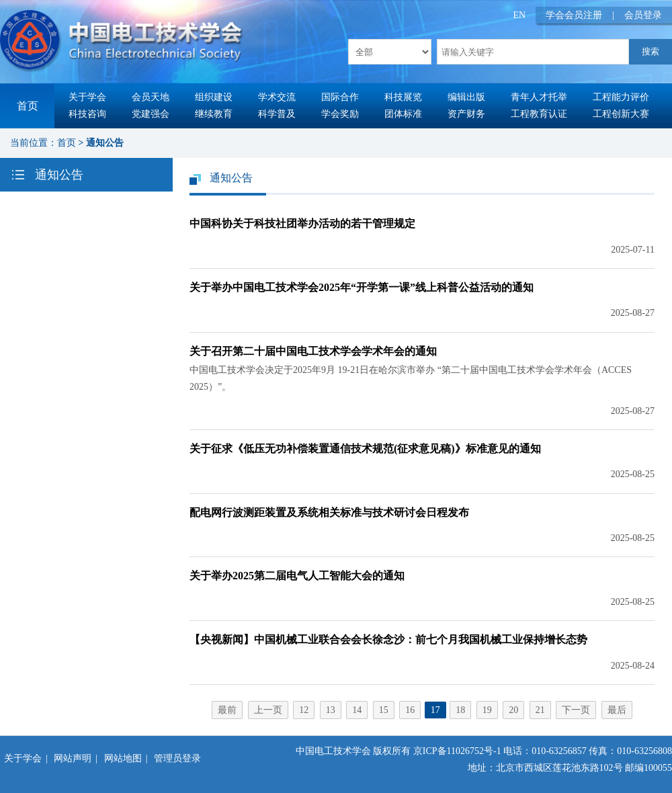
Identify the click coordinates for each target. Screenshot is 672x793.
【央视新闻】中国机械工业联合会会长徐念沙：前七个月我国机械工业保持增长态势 (388, 639)
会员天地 (151, 97)
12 (304, 710)
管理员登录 (177, 758)
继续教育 (214, 114)
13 (331, 710)
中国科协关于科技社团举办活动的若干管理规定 (302, 223)
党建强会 (151, 114)
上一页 (268, 710)
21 (540, 710)
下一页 (576, 710)
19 (487, 710)
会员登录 (643, 15)
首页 (28, 106)
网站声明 (73, 758)
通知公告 (105, 143)
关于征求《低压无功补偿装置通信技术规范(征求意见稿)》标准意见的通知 (365, 449)
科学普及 (277, 114)
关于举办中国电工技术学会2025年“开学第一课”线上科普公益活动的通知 (362, 287)
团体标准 (403, 114)
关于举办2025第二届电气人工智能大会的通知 (297, 576)
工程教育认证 (539, 114)
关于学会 (87, 97)
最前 (227, 710)
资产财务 (466, 114)
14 (357, 710)
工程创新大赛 (621, 114)
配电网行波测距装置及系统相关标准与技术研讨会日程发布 (329, 512)
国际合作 (340, 97)
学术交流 (277, 97)
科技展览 (403, 97)
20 (513, 710)
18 (460, 710)
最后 (617, 710)
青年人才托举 (539, 97)
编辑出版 (466, 97)
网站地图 (123, 758)
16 (410, 710)
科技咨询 (87, 114)
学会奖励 (340, 114)
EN (520, 15)
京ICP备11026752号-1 (457, 751)
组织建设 (214, 97)
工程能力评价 (621, 97)
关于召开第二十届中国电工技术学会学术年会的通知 (313, 351)
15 (384, 710)
